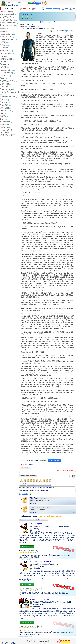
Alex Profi (34, 498)
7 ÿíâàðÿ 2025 (38, 567)
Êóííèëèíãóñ (6, 51)
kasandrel (49, 488)
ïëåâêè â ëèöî (32, 593)
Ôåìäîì (3, 113)
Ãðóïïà (3, 28)
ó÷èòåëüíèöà (38, 633)
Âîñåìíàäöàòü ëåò (8, 23)
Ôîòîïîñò (4, 119)
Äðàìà (3, 31)
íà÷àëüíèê (47, 633)
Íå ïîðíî (3, 62)
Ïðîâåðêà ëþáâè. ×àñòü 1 (41, 599)
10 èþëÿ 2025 (38, 529)
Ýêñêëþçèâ (5, 124)
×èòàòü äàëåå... (27, 547)
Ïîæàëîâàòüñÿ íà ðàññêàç (65, 470)
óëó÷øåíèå (29, 557)
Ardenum (29, 24)
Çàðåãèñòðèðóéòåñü (29, 516)
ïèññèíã (69, 555)
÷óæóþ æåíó (29, 634)
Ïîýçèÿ (3, 78)
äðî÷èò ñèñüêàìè (58, 595)
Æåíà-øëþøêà (6, 34)
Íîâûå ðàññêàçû (7, 12)
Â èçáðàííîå (26, 468)
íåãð (56, 593)
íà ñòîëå (37, 634)
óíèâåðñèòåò (63, 593)
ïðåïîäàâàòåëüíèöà (26, 595)
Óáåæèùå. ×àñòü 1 (28, 15)
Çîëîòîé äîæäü (63, 527)
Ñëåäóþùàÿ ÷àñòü (54, 460)
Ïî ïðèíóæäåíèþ (7, 73)
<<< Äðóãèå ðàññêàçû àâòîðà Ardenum (34, 490)
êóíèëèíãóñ (30, 631)
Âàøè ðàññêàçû (7, 20)
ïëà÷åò (22, 557)
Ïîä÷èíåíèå (5, 75)
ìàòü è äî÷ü (61, 555)
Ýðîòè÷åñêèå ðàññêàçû (8, 643)
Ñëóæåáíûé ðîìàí (8, 97)
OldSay (34, 488)
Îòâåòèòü (33, 503)
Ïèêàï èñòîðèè (6, 70)
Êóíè (23, 631)
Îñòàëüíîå (4, 64)
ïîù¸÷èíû (37, 631)
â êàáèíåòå (56, 633)
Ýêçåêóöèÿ (5, 122)
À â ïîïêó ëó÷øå (7, 14)
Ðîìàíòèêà (5, 84)
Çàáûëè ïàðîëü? (12, 5)
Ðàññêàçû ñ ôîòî (8, 81)
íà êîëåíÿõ (44, 631)
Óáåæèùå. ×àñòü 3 (28, 18)
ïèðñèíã (36, 557)
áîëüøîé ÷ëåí (42, 593)
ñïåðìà (24, 593)
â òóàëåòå (46, 555)
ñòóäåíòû (37, 595)
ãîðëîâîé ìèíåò (46, 595)
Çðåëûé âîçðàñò (8, 39)
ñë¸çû (21, 634)
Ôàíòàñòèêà (6, 111)
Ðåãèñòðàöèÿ (37, 3)
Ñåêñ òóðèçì (6, 89)
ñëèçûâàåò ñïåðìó (55, 631)
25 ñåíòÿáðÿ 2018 (32, 27)
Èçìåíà (3, 42)
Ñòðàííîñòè (5, 102)
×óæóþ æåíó (26, 555)
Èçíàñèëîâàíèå (28, 465)
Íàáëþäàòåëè (6, 59)
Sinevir (33, 507)
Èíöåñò (3, 45)
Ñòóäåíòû (5, 105)
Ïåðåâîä (4, 67)
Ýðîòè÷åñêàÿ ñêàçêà (6, 131)
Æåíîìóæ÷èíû (6, 37)
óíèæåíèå (64, 633)
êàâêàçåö (51, 593)
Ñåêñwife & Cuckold (9, 92)
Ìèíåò (2, 56)
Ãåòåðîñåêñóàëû (8, 26)
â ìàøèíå (54, 555)
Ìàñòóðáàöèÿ (6, 53)
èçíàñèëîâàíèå (36, 555)
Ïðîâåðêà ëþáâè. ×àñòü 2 (41, 562)
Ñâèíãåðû (5, 87)
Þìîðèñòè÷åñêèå (8, 135)
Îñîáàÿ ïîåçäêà (36, 524)
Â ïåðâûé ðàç (6, 17)
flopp (41, 488)
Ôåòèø (3, 116)
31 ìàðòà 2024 (38, 604)
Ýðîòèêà (4, 127)
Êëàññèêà (5, 48)
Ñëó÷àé (4, 99)
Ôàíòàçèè (5, 108)
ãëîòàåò (67, 595)
